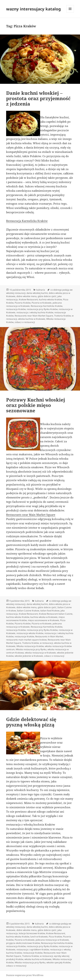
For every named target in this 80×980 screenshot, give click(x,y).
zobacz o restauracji (25, 322)
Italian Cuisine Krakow (28, 611)
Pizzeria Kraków (23, 303)
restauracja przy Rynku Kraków (42, 309)
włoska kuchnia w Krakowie (32, 319)
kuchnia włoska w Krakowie (44, 617)
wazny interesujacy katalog (33, 9)
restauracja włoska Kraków (30, 633)
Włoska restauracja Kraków (30, 646)
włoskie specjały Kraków (58, 962)
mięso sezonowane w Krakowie (43, 620)
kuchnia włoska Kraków (50, 299)
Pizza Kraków (55, 937)
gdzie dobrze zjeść (47, 296)
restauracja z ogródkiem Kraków (33, 950)
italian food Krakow (50, 611)
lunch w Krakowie (39, 937)
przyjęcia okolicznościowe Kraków (23, 943)
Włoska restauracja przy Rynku (31, 649)
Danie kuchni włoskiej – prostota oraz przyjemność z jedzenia (38, 98)
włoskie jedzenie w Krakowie (29, 656)
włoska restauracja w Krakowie (40, 653)
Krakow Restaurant (28, 299)
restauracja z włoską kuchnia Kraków (35, 312)
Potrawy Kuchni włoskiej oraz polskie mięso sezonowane (36, 405)
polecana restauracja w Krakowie (52, 940)
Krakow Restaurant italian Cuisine (56, 614)
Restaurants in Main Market (49, 636)
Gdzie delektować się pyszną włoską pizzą (31, 722)
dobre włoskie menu (27, 296)
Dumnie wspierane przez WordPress (25, 975)
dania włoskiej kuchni (37, 293)
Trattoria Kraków (62, 316)
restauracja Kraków (16, 309)
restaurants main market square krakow (26, 640)
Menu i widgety (70, 12)
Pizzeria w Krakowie (42, 303)
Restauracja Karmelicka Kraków (27, 221)
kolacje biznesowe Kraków (32, 933)
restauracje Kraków (24, 636)
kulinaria (41, 290)
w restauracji (46, 643)
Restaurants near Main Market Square (34, 316)
